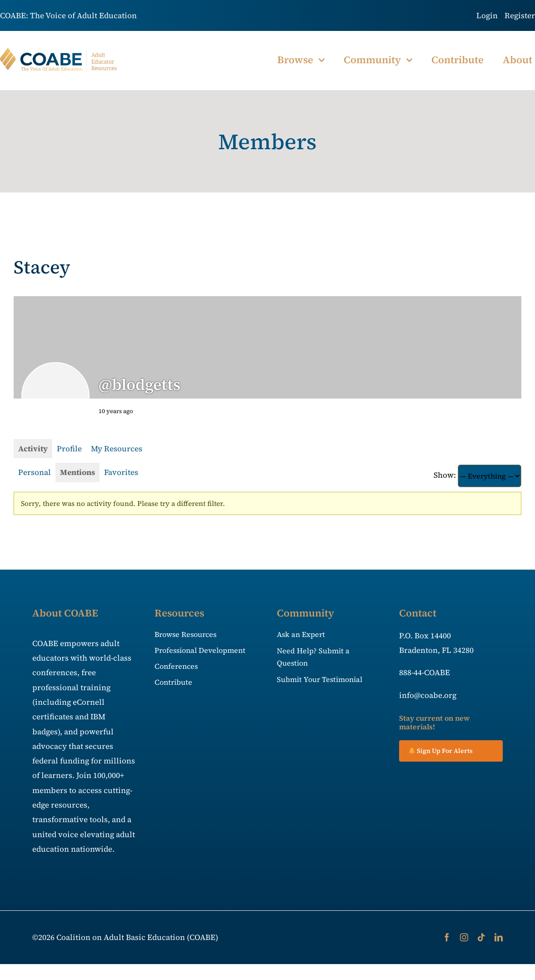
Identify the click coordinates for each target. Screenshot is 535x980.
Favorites (121, 472)
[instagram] (464, 937)
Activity (33, 449)
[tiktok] (481, 937)
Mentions (77, 472)
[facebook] (447, 937)
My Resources (117, 449)
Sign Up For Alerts (441, 751)
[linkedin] (499, 937)
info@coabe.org (428, 695)
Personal (35, 472)
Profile (69, 449)
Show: (445, 475)
